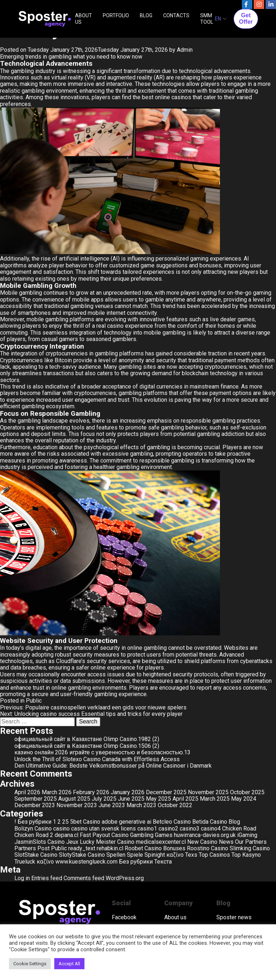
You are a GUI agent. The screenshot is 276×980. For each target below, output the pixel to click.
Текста (163, 862)
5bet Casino (85, 822)
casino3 (190, 829)
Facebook (124, 917)
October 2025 (247, 792)
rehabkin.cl (110, 848)
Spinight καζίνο (164, 855)
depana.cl (66, 835)
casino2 (168, 829)
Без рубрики (136, 862)
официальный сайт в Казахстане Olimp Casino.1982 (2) (87, 739)
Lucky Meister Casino (107, 842)
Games (164, 835)
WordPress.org (125, 878)
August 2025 (74, 799)
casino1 (147, 829)
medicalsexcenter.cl (161, 842)
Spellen (116, 855)
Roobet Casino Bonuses (155, 848)
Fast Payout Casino (104, 835)
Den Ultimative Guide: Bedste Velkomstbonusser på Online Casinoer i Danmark (113, 766)
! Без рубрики (33, 822)
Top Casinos (214, 855)
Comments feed (84, 878)
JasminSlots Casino (40, 842)
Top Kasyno (246, 855)
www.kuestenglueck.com (86, 862)
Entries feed (47, 878)
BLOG (146, 15)
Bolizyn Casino (33, 829)
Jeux (72, 842)
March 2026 (57, 792)
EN (218, 19)
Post (43, 848)
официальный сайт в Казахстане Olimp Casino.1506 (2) (87, 746)
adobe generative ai (126, 822)
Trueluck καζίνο (34, 862)
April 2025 (185, 799)
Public (34, 701)
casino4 (211, 829)
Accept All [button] (69, 964)
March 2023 (141, 805)
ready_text (82, 848)
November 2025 (208, 792)
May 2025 (158, 799)
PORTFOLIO (116, 15)
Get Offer (246, 19)
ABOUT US (84, 19)
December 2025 (166, 792)
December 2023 (35, 805)
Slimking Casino (250, 848)
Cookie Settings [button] (30, 964)
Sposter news (234, 917)
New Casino (202, 842)
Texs (191, 855)
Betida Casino (210, 822)
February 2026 (91, 792)
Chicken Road (239, 829)
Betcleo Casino (172, 822)
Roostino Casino (208, 848)
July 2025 (104, 799)
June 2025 (131, 799)
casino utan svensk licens (103, 829)
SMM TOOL (207, 19)
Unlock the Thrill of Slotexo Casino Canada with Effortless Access (97, 759)
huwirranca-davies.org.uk (205, 835)
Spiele (135, 855)
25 (65, 822)
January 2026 (128, 792)
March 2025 (215, 799)
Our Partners (251, 842)
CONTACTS (176, 15)
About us (175, 917)
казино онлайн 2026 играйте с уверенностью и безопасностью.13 (102, 752)
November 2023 (77, 805)
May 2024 (244, 799)
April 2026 (27, 792)
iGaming (247, 835)
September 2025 (36, 799)
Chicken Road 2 (34, 835)
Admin (185, 50)
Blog (234, 822)
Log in (22, 878)
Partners (25, 848)
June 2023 (112, 805)
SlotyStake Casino (82, 855)
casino (61, 829)
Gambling (142, 835)
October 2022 (175, 805)
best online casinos (167, 97)
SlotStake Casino (36, 855)
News (226, 842)
